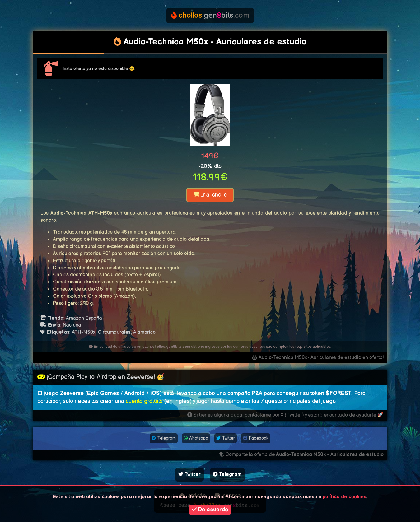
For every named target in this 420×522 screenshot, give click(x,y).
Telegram (164, 438)
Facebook (256, 438)
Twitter (226, 438)
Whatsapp (196, 438)
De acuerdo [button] (210, 510)
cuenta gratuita (144, 401)
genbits (210, 15)
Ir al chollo (210, 195)
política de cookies (344, 497)
